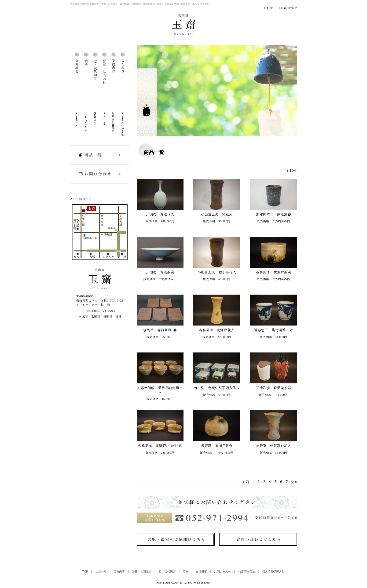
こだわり (101, 572)
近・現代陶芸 (168, 572)
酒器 (186, 572)
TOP (86, 572)
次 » (294, 482)
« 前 (246, 482)
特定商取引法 (247, 572)
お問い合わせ (223, 572)
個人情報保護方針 (273, 572)
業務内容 (119, 572)
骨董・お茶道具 (142, 572)
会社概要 (202, 572)
